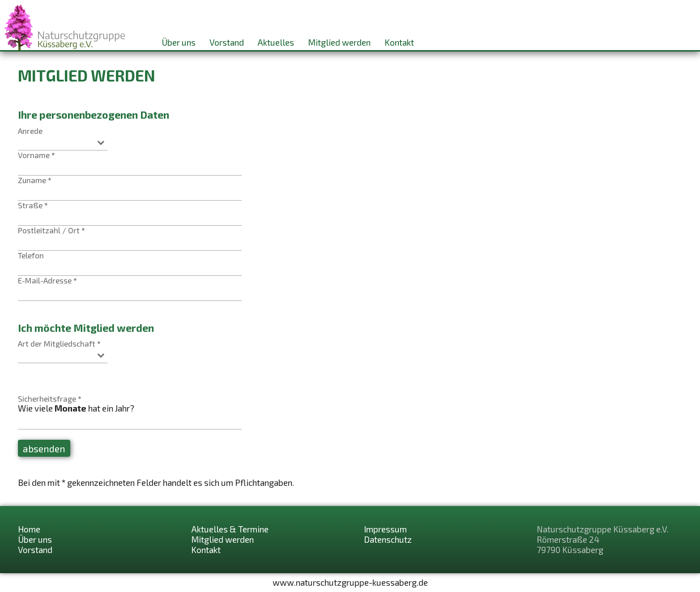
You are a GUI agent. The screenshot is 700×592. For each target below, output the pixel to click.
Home (29, 529)
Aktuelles (276, 42)
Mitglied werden (339, 42)
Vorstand (227, 42)
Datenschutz (388, 539)
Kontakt (399, 42)
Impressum (385, 529)
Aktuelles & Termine (230, 529)
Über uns (179, 42)
